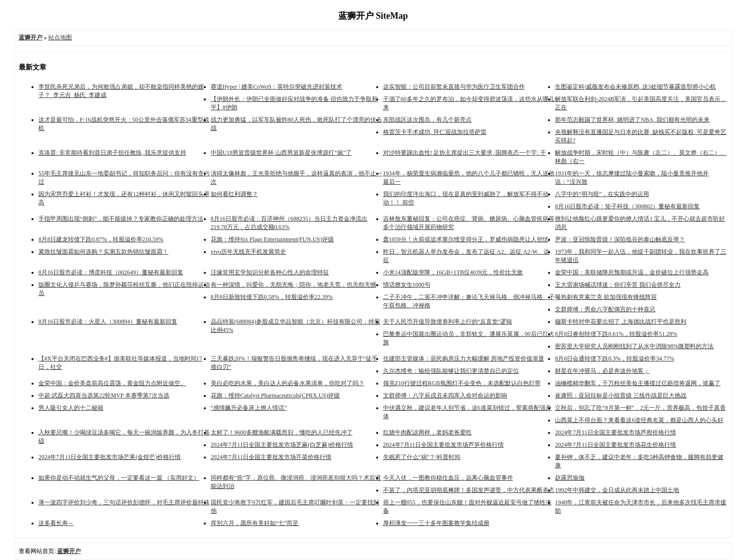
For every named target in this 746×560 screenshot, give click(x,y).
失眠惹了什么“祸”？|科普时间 (422, 457)
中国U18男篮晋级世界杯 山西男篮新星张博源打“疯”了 (281, 153)
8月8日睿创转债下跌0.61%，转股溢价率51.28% (616, 334)
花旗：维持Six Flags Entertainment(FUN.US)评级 (272, 239)
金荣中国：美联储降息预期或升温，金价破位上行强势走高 (632, 272)
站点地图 (60, 37)
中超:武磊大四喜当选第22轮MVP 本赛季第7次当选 (104, 395)
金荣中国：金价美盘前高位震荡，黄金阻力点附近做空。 (112, 383)
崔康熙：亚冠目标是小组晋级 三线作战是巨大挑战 (621, 395)
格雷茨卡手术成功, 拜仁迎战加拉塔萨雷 (435, 132)
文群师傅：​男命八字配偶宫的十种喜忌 (605, 309)
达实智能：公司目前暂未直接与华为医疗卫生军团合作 (454, 87)
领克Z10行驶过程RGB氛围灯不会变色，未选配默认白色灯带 (462, 383)
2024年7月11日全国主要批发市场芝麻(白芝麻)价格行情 (282, 445)
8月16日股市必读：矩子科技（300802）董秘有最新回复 (627, 206)
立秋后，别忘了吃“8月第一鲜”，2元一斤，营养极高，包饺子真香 (640, 408)
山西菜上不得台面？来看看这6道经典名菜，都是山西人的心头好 (639, 420)
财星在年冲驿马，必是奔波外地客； (602, 371)
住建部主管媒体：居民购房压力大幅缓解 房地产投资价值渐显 (464, 359)
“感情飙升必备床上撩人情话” (249, 408)
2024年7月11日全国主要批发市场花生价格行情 (616, 445)
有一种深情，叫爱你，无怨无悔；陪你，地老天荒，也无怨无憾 (293, 285)
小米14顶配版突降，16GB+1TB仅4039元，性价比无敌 (453, 272)
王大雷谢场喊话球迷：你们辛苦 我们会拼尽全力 (618, 285)
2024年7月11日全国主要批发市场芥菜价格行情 (271, 457)
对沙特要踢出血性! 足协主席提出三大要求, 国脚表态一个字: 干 (465, 153)
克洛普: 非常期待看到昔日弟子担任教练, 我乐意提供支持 (112, 153)
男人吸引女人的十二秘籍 (71, 408)
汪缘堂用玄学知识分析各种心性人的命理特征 (270, 272)
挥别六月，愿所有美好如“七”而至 (255, 523)
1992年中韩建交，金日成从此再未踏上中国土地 (617, 490)
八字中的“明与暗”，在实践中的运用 (602, 194)
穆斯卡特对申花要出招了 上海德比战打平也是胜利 (621, 322)
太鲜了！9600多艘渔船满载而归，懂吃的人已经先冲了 (282, 432)
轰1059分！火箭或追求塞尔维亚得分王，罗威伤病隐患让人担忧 (466, 239)
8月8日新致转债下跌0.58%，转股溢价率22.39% (272, 297)
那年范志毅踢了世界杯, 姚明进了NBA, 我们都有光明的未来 (632, 120)
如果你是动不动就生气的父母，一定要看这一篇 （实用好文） (119, 478)
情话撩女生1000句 (407, 285)
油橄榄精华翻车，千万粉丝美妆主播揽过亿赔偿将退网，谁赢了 (638, 383)
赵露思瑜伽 (570, 478)
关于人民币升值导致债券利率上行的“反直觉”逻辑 (448, 322)
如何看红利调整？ (234, 194)
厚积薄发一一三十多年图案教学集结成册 (436, 523)
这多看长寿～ (56, 523)
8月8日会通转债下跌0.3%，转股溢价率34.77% (615, 359)
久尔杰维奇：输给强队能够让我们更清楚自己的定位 (451, 371)
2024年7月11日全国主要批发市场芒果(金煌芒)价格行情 (110, 457)
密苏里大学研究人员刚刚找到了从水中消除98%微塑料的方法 (634, 346)
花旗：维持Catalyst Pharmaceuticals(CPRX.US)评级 (276, 395)
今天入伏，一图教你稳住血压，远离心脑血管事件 (448, 478)
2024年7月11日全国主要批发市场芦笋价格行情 (444, 445)
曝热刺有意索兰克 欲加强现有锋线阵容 (606, 297)
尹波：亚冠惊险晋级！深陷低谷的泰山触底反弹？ (620, 239)
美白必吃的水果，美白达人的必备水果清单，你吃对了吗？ (288, 383)
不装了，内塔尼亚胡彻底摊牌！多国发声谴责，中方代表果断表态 (469, 490)
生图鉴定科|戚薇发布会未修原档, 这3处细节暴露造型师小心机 (635, 87)
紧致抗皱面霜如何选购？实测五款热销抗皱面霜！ (103, 252)
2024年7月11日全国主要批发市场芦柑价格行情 (616, 432)
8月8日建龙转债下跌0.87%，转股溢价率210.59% (101, 239)
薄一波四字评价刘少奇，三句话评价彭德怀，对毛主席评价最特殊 (124, 502)
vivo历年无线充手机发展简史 (248, 252)
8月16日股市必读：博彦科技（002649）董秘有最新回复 (111, 272)
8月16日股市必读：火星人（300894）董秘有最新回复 (108, 322)
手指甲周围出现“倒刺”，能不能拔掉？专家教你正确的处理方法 (121, 219)
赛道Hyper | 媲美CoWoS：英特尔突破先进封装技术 (276, 87)
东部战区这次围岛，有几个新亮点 (427, 120)
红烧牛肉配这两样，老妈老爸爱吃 (427, 432)
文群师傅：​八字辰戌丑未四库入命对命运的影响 (445, 395)
